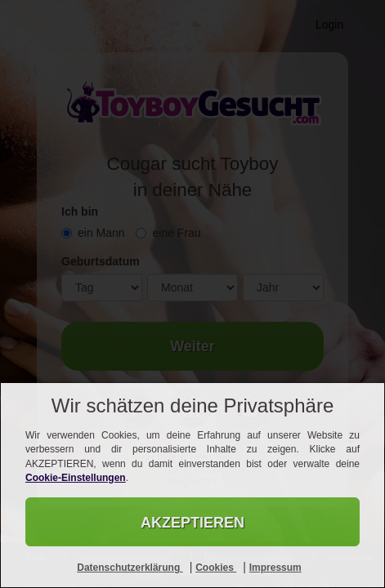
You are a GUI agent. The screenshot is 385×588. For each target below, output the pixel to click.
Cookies (216, 568)
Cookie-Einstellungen (76, 478)
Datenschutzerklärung (130, 568)
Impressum (275, 568)
